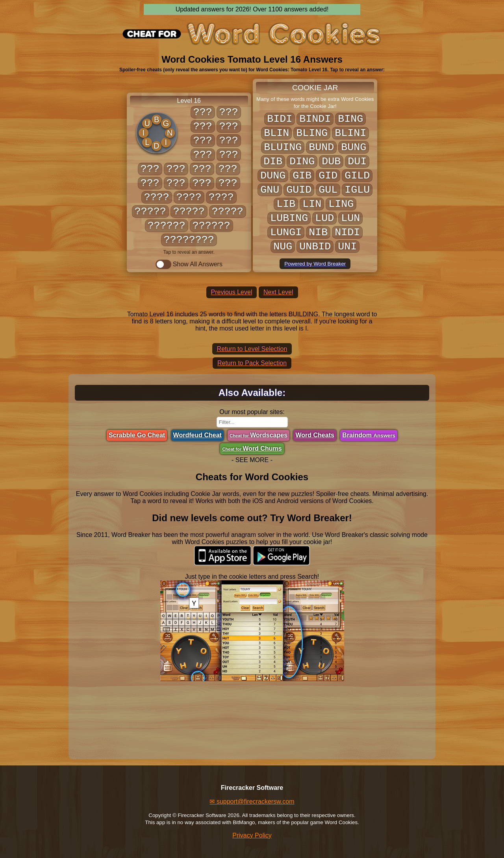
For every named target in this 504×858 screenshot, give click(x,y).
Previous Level (232, 292)
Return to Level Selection (252, 349)
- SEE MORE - (252, 460)
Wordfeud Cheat (197, 435)
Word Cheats (315, 435)
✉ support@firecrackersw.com (252, 801)
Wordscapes (258, 435)
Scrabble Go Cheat (137, 435)
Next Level (278, 292)
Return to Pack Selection (252, 363)
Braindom (369, 435)
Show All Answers (189, 264)
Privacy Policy (252, 835)
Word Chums (252, 448)
